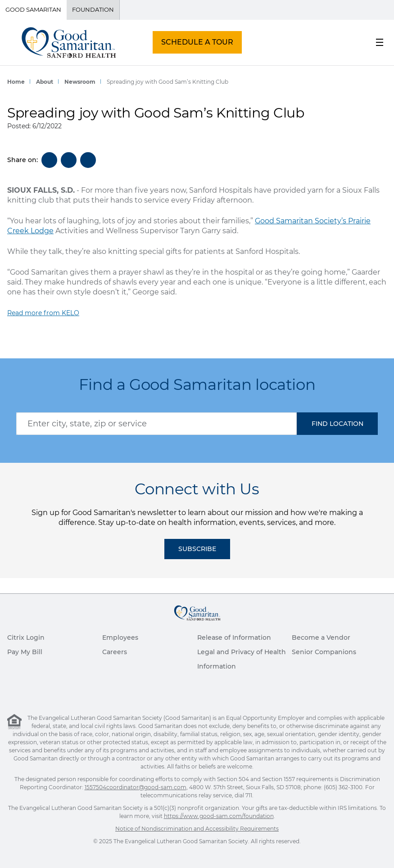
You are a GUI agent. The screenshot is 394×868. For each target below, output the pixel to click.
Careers (115, 652)
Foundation (93, 9)
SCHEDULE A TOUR (197, 42)
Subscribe (197, 549)
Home (16, 82)
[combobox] (156, 424)
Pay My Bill (25, 652)
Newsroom (80, 82)
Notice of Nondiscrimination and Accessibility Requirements (197, 829)
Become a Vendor (321, 637)
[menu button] (380, 42)
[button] (337, 424)
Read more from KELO (43, 313)
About (45, 82)
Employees (120, 637)
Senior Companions (324, 652)
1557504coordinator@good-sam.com (136, 787)
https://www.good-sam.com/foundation (219, 816)
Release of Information (234, 637)
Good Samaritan (33, 9)
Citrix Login (26, 637)
